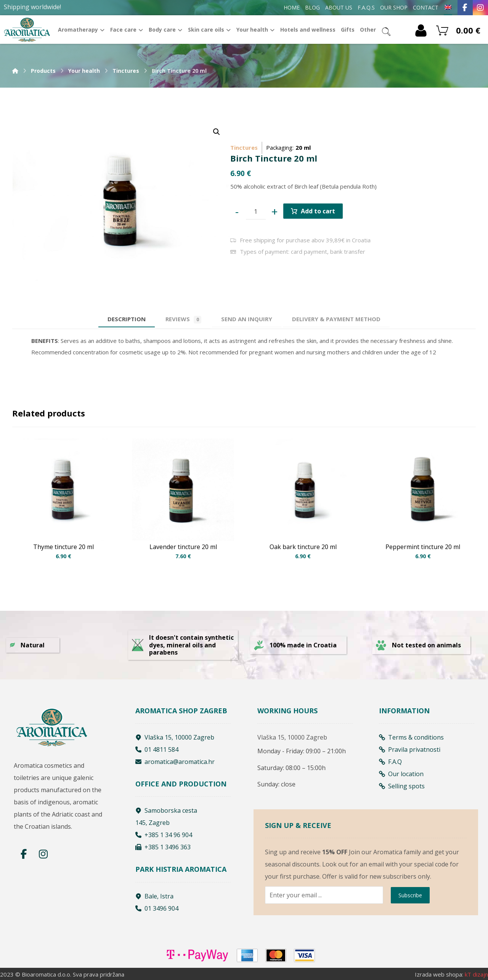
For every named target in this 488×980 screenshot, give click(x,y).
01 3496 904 (157, 908)
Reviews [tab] (183, 319)
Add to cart (318, 211)
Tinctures (244, 147)
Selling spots (402, 786)
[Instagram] (480, 8)
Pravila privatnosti (410, 749)
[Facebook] (465, 8)
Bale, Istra (154, 896)
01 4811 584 (157, 749)
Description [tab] (127, 319)
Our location (401, 774)
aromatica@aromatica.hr (175, 762)
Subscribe (410, 895)
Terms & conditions (411, 737)
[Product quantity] (256, 211)
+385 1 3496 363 (163, 847)
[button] (217, 132)
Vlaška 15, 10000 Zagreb (175, 737)
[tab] (247, 319)
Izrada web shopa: (439, 974)
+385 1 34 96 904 (164, 835)
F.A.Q (390, 762)
